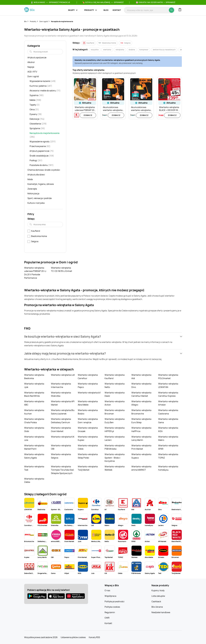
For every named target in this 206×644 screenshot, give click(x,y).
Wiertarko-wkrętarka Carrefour (88, 377)
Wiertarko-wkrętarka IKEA (168, 430)
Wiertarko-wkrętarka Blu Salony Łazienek (63, 412)
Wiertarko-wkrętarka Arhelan (168, 403)
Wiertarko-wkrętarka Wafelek (115, 468)
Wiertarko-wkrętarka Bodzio (88, 412)
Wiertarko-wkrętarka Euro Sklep (141, 421)
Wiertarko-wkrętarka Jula (34, 438)
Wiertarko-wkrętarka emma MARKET (141, 468)
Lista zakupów (158, 596)
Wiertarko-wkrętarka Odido (88, 447)
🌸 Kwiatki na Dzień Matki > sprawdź (156, 2)
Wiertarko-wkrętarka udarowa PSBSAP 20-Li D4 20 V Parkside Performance (35, 273)
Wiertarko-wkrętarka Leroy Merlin (141, 438)
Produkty (33, 21)
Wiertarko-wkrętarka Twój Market (88, 468)
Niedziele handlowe (161, 612)
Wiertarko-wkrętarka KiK (63, 437)
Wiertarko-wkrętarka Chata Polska (34, 421)
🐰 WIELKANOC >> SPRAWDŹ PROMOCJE (50, 2)
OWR (107, 618)
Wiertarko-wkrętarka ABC (34, 403)
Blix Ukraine (157, 607)
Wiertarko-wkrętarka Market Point (34, 447)
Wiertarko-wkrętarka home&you (168, 468)
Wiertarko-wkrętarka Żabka (34, 480)
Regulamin (110, 612)
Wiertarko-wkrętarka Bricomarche (141, 412)
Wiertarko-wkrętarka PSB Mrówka (115, 447)
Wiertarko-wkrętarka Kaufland (115, 377)
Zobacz (88, 115)
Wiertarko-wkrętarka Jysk (34, 385)
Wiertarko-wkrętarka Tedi (34, 468)
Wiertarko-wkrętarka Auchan (34, 412)
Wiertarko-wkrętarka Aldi (141, 377)
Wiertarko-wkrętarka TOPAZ (168, 456)
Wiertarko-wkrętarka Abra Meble (88, 403)
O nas (107, 590)
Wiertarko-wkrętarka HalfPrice (141, 430)
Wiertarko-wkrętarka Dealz (115, 394)
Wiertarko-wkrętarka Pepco (88, 385)
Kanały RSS (94, 637)
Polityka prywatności (114, 601)
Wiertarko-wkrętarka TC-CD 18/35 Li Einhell (61, 269)
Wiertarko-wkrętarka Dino (141, 385)
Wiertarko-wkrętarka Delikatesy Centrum (61, 421)
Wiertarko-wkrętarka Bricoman (115, 412)
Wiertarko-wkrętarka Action (115, 403)
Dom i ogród (44, 21)
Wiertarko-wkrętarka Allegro (141, 403)
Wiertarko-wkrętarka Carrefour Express (168, 394)
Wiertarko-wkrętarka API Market (63, 403)
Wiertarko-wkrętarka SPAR (168, 447)
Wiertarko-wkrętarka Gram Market (61, 430)
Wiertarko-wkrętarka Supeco (141, 456)
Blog (106, 10)
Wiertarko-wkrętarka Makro (168, 438)
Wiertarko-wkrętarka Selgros (61, 456)
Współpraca (110, 596)
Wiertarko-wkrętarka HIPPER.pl (115, 430)
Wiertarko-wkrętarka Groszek (88, 430)
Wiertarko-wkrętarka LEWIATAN (168, 385)
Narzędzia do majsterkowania (62, 21)
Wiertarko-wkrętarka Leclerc (115, 438)
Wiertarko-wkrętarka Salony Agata (34, 456)
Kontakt (117, 10)
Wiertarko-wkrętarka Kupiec (88, 438)
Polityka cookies (112, 607)
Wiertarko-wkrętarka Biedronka (34, 377)
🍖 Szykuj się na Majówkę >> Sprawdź (103, 2)
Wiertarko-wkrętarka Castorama (168, 412)
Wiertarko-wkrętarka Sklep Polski (88, 456)
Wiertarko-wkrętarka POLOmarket (168, 377)
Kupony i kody (158, 590)
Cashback (156, 601)
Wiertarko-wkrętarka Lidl (63, 375)
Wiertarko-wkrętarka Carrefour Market (141, 394)
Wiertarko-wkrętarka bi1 (89, 393)
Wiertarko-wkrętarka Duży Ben (115, 421)
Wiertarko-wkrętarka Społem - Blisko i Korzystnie (115, 458)
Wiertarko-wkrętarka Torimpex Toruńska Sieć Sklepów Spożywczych (62, 470)
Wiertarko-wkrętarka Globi (34, 430)
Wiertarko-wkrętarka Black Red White (34, 394)
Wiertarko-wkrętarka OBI (61, 447)
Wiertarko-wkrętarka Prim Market (141, 447)
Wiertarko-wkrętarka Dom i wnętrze (88, 421)
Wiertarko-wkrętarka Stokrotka (61, 394)
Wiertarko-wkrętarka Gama (168, 421)
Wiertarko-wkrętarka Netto (115, 385)
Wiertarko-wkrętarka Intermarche (61, 385)
